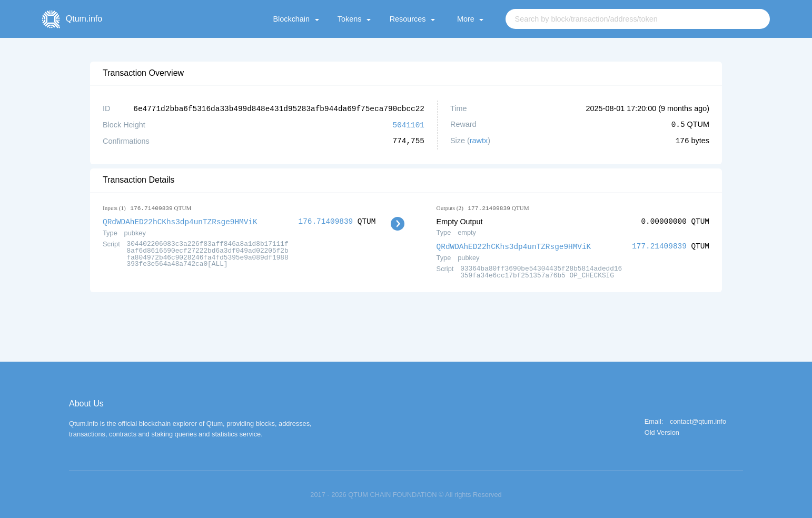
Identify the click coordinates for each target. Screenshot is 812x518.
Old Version (662, 431)
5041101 (409, 124)
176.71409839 (326, 220)
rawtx (479, 140)
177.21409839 (659, 245)
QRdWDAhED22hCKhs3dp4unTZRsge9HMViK (180, 220)
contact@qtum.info (698, 420)
